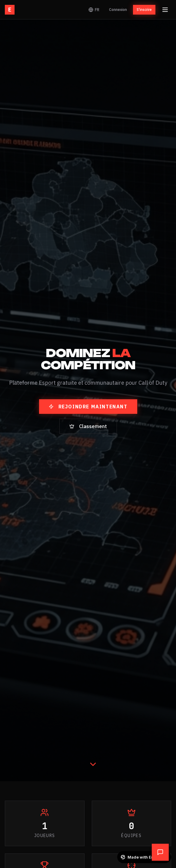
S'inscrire (144, 10)
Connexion (118, 10)
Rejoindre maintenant (88, 407)
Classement (88, 426)
